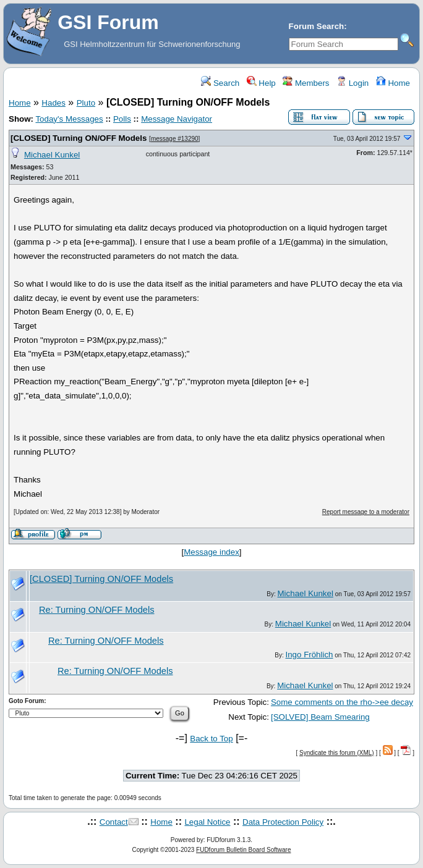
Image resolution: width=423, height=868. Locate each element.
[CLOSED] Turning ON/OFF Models (79, 138)
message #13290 (175, 139)
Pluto (86, 103)
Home (393, 83)
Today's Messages (69, 119)
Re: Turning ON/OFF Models (97, 610)
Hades (53, 103)
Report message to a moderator (366, 512)
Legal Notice (207, 822)
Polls (122, 119)
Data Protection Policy (283, 822)
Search (220, 83)
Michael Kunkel (52, 155)
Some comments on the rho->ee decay (342, 702)
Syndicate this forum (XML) (337, 753)
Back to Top (211, 739)
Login (352, 83)
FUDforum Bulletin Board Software (243, 850)
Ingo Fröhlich (309, 655)
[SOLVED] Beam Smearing (320, 717)
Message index (211, 552)
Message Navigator (177, 119)
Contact (114, 822)
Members (306, 83)
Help (261, 83)
